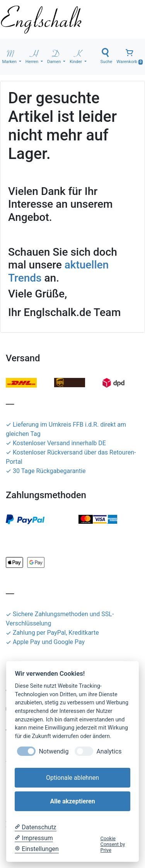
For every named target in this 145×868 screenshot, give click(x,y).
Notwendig (54, 751)
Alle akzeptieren (72, 801)
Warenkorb (130, 56)
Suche (106, 56)
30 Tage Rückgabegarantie (46, 471)
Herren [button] (32, 56)
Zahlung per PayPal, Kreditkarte (52, 633)
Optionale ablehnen (72, 778)
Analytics (109, 751)
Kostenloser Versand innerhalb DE (56, 443)
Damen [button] (55, 56)
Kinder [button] (76, 56)
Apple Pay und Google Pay (45, 642)
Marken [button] (10, 56)
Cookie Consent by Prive (113, 844)
